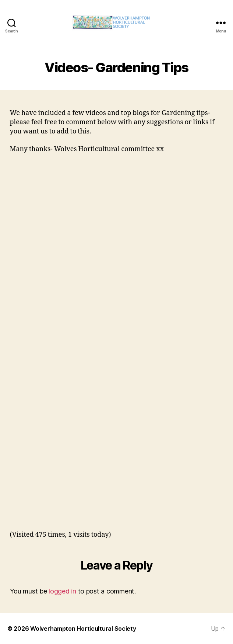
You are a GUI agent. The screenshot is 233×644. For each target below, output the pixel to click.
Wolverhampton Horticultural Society (83, 629)
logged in (62, 591)
